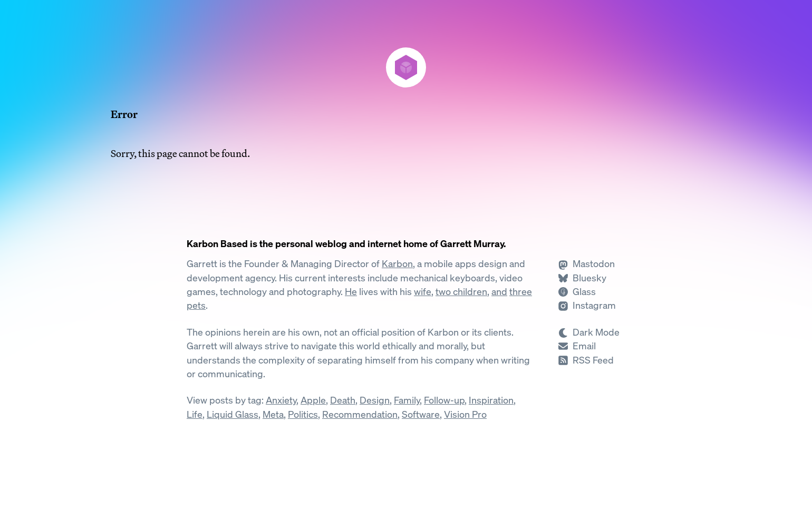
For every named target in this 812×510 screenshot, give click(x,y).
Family (407, 400)
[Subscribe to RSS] (586, 360)
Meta (273, 414)
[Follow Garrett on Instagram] (587, 305)
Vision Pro (465, 414)
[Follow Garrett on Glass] (577, 292)
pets (196, 305)
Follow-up (444, 400)
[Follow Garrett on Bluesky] (582, 278)
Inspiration (491, 400)
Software (421, 414)
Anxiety (281, 400)
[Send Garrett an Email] (577, 346)
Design (375, 400)
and (499, 292)
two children (461, 292)
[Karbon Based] (406, 67)
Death (343, 400)
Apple (313, 400)
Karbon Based (217, 244)
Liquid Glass (233, 414)
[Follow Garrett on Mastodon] (586, 264)
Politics (303, 414)
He (351, 292)
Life (195, 414)
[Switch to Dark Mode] (592, 332)
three (521, 292)
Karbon (397, 264)
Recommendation (360, 414)
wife (423, 292)
